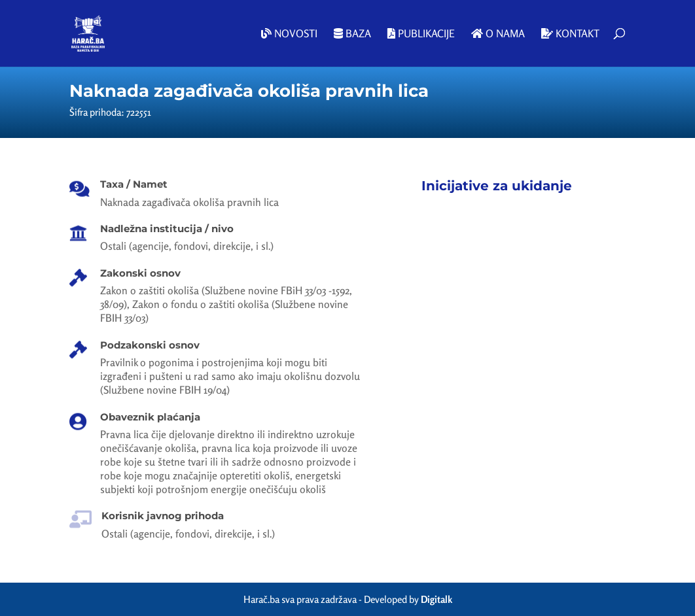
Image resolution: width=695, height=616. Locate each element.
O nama (498, 34)
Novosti (289, 34)
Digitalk (437, 599)
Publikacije (421, 34)
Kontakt (570, 34)
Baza (352, 34)
